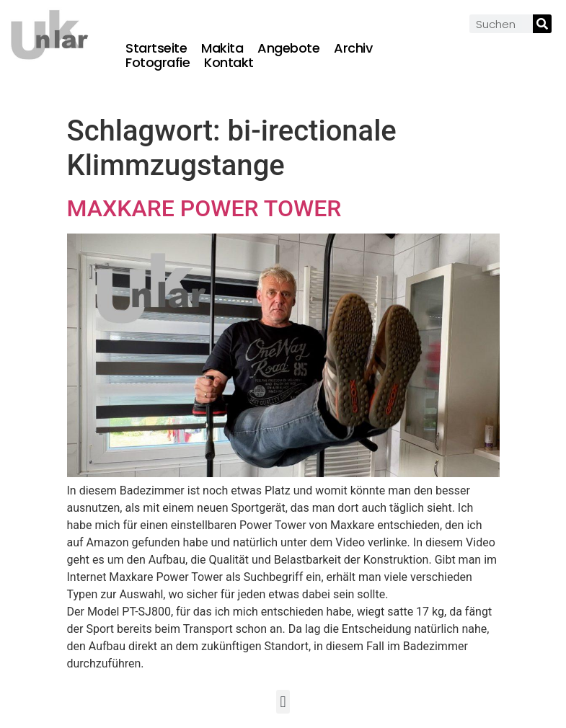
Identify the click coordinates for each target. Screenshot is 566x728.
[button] (283, 702)
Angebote (288, 48)
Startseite (156, 48)
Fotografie (158, 63)
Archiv (353, 48)
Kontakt (229, 63)
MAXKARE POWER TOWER (204, 208)
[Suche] (542, 24)
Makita (222, 48)
